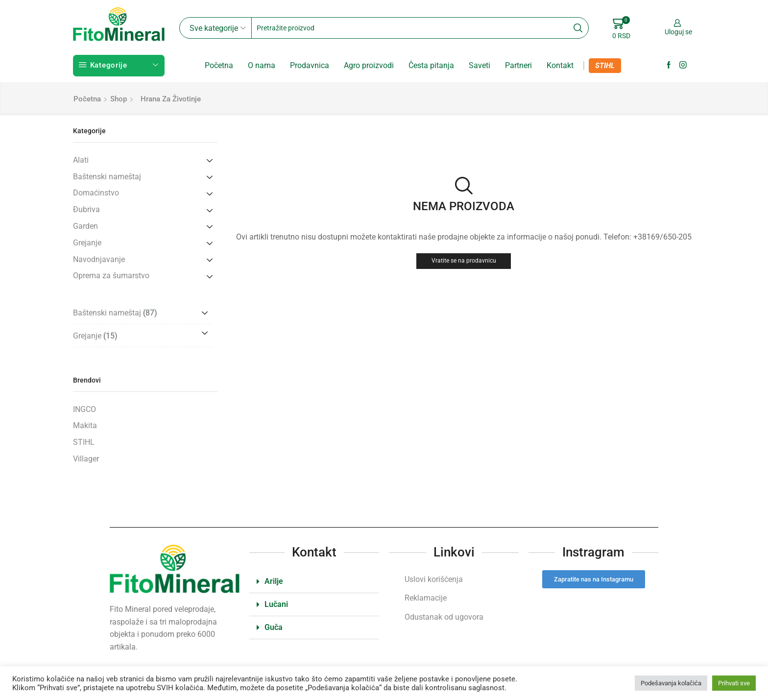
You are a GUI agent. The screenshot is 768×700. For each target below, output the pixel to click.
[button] (314, 582)
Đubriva (86, 209)
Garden (85, 226)
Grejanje (87, 243)
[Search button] (578, 28)
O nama (262, 65)
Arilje (274, 581)
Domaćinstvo (96, 193)
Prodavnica (310, 65)
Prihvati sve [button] (734, 683)
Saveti (480, 65)
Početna (219, 65)
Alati (81, 160)
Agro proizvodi (369, 65)
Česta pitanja (431, 65)
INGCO (84, 409)
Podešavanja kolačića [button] (671, 683)
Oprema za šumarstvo (111, 276)
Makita (85, 425)
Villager (86, 459)
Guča (274, 627)
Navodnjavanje (99, 259)
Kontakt (560, 65)
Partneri (518, 65)
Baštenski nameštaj (107, 177)
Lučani (276, 604)
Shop (119, 99)
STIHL (605, 66)
